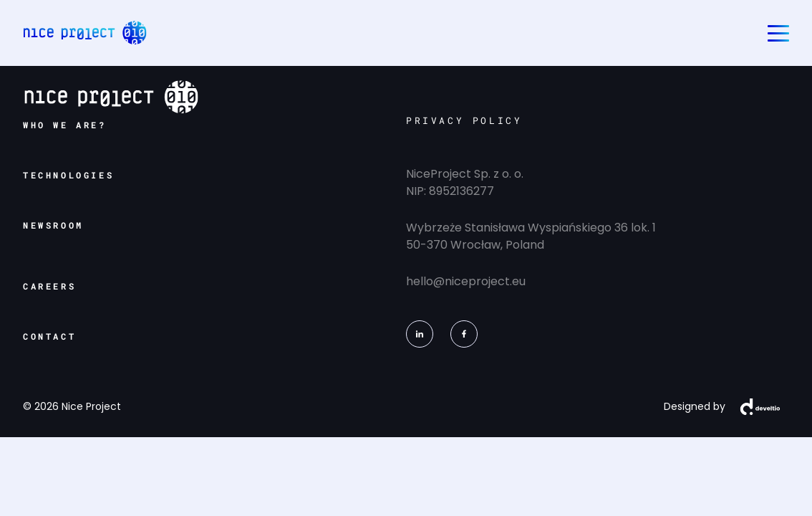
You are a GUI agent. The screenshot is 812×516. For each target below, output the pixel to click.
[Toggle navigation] (778, 33)
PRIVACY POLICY (464, 120)
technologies (68, 175)
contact (49, 336)
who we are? (65, 125)
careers (49, 286)
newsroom (53, 225)
